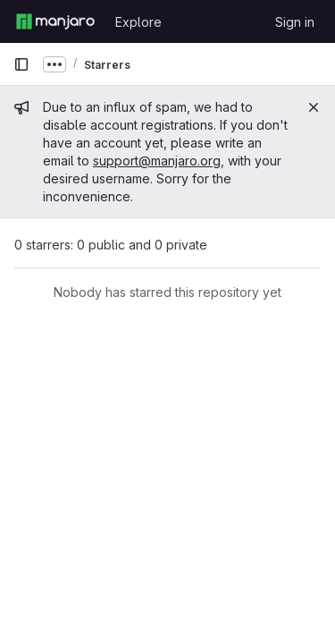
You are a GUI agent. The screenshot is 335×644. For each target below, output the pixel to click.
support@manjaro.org (157, 161)
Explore (138, 22)
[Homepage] (55, 21)
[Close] (314, 107)
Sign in (295, 22)
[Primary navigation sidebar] (21, 64)
